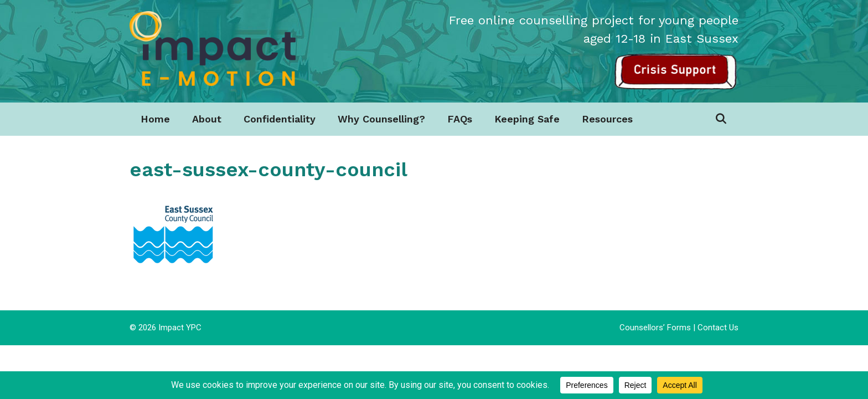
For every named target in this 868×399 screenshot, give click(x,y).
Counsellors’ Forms (655, 328)
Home (155, 119)
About (207, 119)
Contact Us (718, 328)
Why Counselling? (381, 119)
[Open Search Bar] (721, 119)
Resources (607, 119)
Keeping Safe (527, 119)
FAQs (460, 119)
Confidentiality (280, 119)
